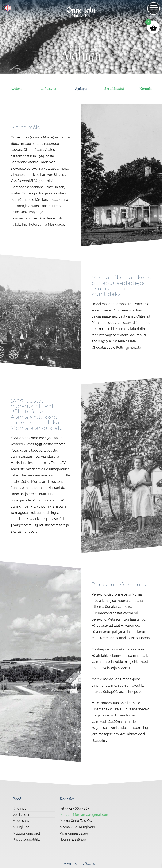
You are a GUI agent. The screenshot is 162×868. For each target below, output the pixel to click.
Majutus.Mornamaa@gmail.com (84, 815)
